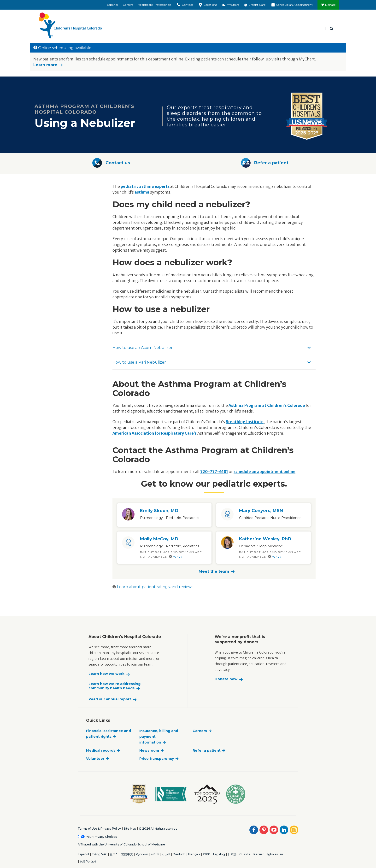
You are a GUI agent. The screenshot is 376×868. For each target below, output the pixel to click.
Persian (259, 854)
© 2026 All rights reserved (158, 829)
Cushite (245, 854)
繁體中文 (127, 854)
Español (112, 5)
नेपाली (206, 854)
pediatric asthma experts (145, 186)
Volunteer (95, 759)
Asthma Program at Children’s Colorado (267, 405)
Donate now (226, 679)
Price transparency (157, 759)
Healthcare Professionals (155, 5)
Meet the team (214, 571)
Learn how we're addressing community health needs (115, 686)
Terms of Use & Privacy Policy (99, 829)
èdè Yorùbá (88, 861)
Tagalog (219, 854)
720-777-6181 (214, 472)
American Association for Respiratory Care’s (155, 433)
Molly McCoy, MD (159, 539)
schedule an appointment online (264, 472)
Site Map (130, 829)
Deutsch (179, 854)
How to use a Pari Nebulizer (212, 362)
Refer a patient (207, 750)
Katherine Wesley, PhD (265, 539)
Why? (176, 557)
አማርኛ (155, 854)
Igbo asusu (275, 854)
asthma (142, 192)
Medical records (101, 750)
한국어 (114, 854)
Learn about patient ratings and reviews (153, 587)
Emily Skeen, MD (159, 511)
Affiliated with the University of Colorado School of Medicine (121, 844)
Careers (128, 5)
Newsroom (149, 750)
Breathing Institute (245, 422)
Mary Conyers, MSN (261, 511)
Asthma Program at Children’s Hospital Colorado (84, 109)
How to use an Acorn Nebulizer (212, 348)
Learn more (45, 65)
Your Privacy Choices (102, 837)
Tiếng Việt (99, 854)
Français (194, 854)
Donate (330, 5)
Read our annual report (110, 699)
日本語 (232, 854)
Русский (142, 854)
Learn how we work (106, 674)
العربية (166, 854)
